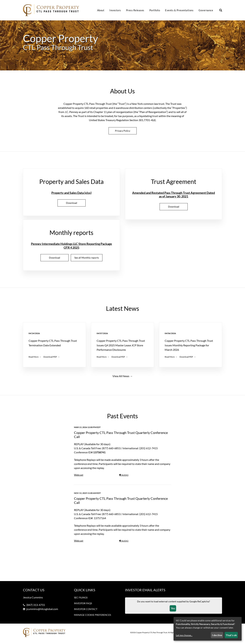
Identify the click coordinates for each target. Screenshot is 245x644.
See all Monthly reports (87, 260)
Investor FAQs (83, 606)
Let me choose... (184, 635)
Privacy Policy (123, 133)
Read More (34, 359)
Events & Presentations (179, 10)
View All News (121, 379)
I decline (217, 635)
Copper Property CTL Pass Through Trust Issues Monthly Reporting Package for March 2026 (189, 348)
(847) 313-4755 (36, 607)
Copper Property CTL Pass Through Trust (152, 635)
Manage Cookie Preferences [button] (92, 617)
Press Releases (135, 10)
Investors (115, 10)
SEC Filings (81, 600)
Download (76, 207)
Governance (206, 10)
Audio (124, 478)
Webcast (79, 477)
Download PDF (50, 359)
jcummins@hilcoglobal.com (42, 611)
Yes (173, 611)
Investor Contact (86, 612)
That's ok (231, 635)
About (101, 10)
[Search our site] (221, 10)
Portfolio (155, 10)
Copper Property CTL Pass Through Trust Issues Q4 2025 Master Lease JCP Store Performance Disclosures (121, 348)
